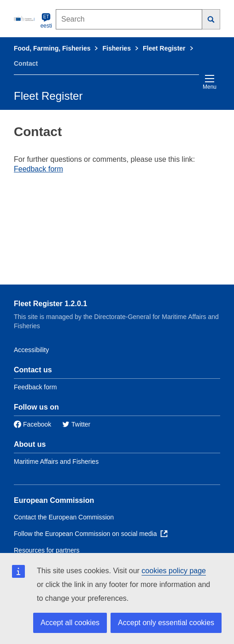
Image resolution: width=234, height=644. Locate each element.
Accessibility (31, 350)
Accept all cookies (70, 623)
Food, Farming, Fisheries (52, 48)
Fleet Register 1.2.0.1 (50, 304)
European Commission (54, 500)
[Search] (211, 19)
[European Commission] (25, 18)
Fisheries (116, 48)
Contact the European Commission (64, 517)
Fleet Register (164, 48)
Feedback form (38, 169)
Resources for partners (47, 550)
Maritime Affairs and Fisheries (56, 462)
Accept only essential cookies (166, 623)
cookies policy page (174, 571)
